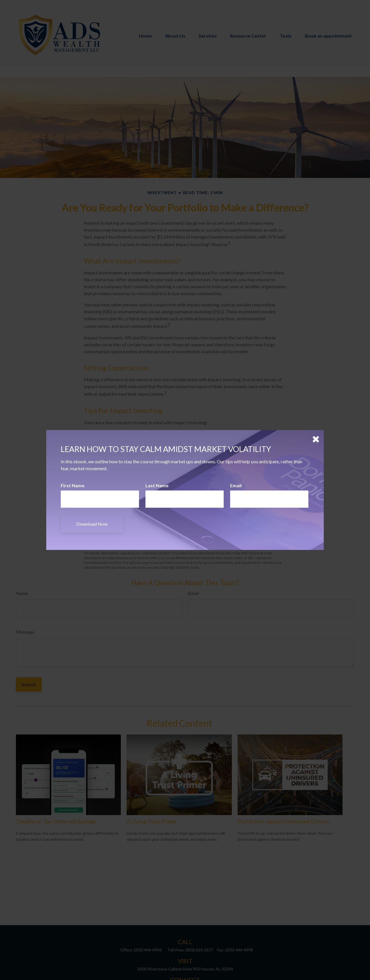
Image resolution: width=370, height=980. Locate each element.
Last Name (157, 485)
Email (236, 485)
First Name (73, 485)
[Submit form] (92, 524)
